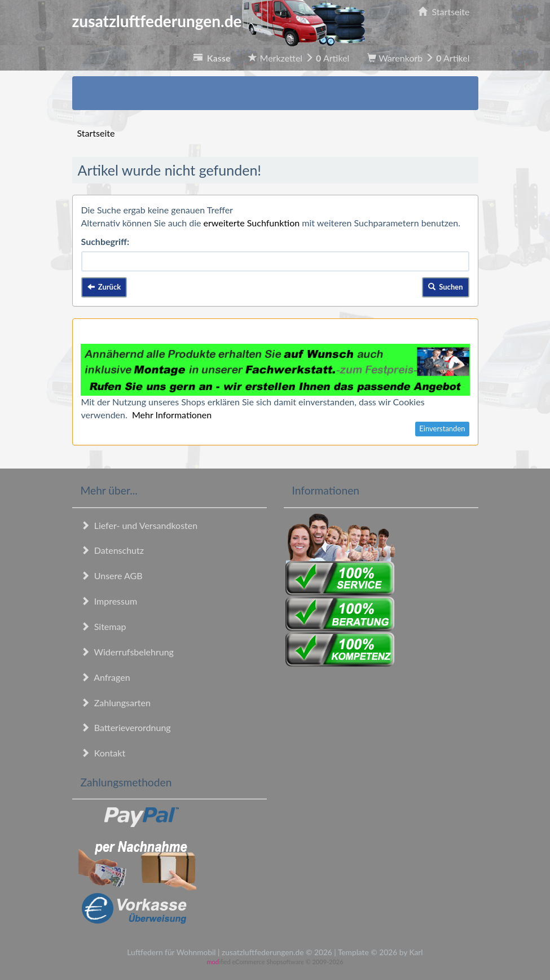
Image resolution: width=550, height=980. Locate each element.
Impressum (109, 601)
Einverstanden (442, 428)
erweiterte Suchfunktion (252, 223)
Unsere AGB (112, 576)
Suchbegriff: (105, 241)
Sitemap (104, 626)
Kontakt (103, 753)
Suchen (446, 287)
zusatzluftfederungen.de (219, 21)
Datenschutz (112, 550)
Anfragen (105, 677)
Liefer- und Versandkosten (139, 525)
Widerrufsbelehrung (127, 652)
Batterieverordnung (126, 727)
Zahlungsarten (116, 703)
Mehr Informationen (172, 415)
